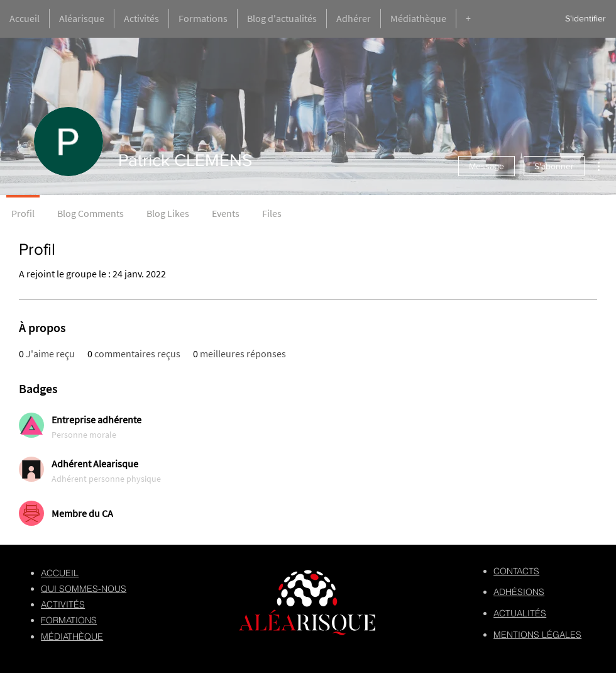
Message (487, 166)
